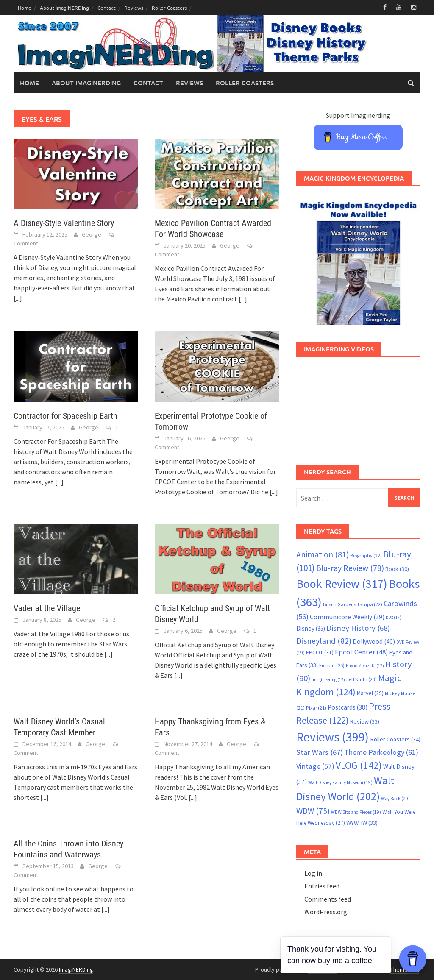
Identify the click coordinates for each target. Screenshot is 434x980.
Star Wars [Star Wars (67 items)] (320, 752)
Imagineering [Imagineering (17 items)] (328, 680)
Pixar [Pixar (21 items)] (316, 708)
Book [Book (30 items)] (397, 569)
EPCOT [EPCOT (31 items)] (320, 652)
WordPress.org (326, 912)
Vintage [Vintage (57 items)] (315, 766)
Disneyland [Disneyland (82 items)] (324, 641)
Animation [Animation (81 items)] (323, 554)
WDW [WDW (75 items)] (313, 811)
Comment (26, 243)
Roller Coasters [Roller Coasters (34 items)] (395, 739)
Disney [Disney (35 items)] (311, 628)
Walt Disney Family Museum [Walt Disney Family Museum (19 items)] (340, 782)
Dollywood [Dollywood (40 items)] (374, 642)
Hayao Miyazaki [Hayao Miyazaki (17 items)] (365, 666)
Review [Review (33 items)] (365, 721)
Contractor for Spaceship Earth (65, 416)
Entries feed (322, 886)
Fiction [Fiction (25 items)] (332, 665)
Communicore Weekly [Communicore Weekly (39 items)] (347, 617)
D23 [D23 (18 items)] (394, 618)
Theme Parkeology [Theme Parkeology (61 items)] (381, 752)
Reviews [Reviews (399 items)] (332, 737)
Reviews (134, 8)
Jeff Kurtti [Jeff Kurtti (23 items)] (362, 679)
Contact (107, 8)
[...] (18, 298)
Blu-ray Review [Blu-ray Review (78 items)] (350, 568)
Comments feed (328, 899)
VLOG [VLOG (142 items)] (359, 765)
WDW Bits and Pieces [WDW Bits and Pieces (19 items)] (356, 812)
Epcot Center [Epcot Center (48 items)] (362, 652)
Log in (313, 873)
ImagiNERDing (76, 969)
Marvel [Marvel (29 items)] (370, 693)
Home (25, 8)
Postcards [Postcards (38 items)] (348, 707)
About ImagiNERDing (64, 8)
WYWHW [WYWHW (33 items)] (362, 823)
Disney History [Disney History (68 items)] (358, 628)
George (92, 234)
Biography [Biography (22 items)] (366, 555)
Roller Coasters (169, 8)
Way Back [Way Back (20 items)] (395, 799)
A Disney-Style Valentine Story (64, 223)
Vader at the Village (47, 608)
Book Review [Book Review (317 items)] (342, 584)
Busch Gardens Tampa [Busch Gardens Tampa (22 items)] (353, 604)
